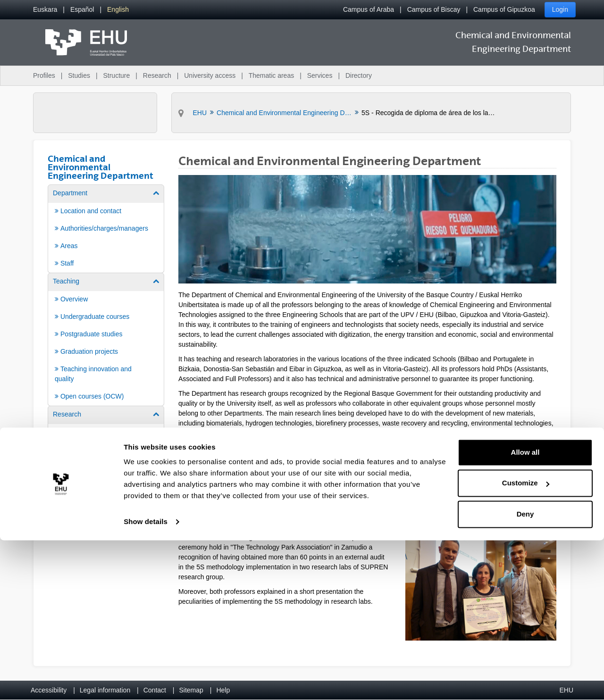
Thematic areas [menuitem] (271, 75)
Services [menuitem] (320, 75)
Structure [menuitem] (116, 75)
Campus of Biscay (434, 9)
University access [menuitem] (210, 75)
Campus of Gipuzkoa (504, 9)
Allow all (525, 612)
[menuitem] (45, 10)
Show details (146, 681)
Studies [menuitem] (79, 75)
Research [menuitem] (157, 75)
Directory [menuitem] (359, 75)
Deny (525, 674)
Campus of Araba (369, 9)
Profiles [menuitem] (44, 75)
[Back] (182, 481)
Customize (526, 643)
